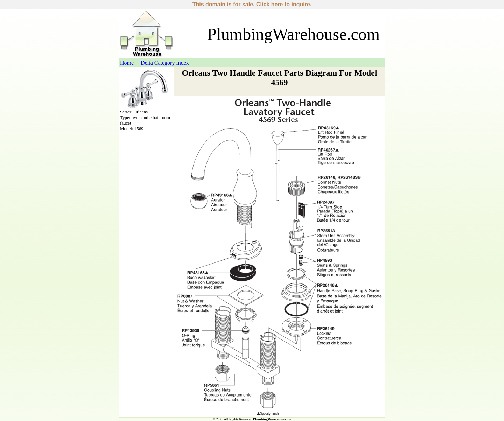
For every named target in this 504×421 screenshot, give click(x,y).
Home (127, 63)
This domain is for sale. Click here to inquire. (252, 4)
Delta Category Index (165, 63)
